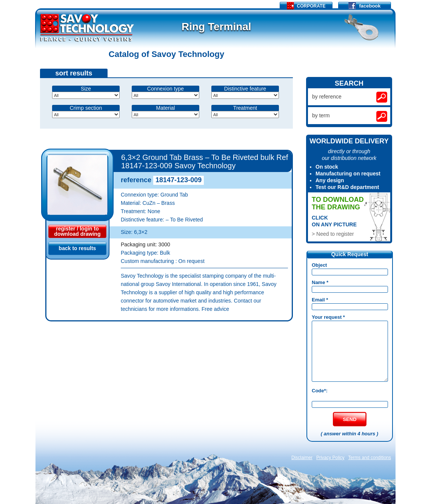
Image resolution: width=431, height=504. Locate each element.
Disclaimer (302, 458)
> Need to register (333, 234)
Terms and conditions (370, 458)
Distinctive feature (245, 89)
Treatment (245, 108)
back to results (78, 248)
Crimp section (86, 108)
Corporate (306, 6)
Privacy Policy (330, 458)
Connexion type (165, 89)
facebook (364, 5)
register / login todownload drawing (78, 231)
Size (86, 89)
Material (166, 108)
